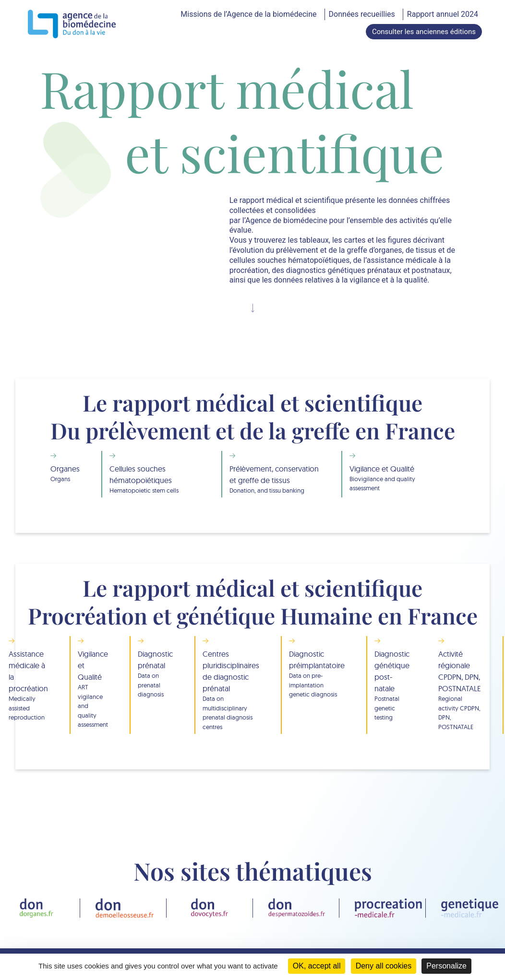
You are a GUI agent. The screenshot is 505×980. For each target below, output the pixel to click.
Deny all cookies (384, 966)
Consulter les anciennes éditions (424, 32)
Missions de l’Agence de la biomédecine (248, 14)
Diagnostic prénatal (155, 674)
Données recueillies (362, 14)
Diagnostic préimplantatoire (317, 674)
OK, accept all (317, 966)
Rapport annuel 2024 (443, 14)
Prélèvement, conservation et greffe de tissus (275, 480)
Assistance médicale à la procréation (28, 686)
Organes (65, 474)
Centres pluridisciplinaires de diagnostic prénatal (231, 690)
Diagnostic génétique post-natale (392, 686)
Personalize (446, 966)
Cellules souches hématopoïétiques (155, 480)
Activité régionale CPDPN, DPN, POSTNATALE (460, 690)
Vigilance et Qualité (395, 478)
